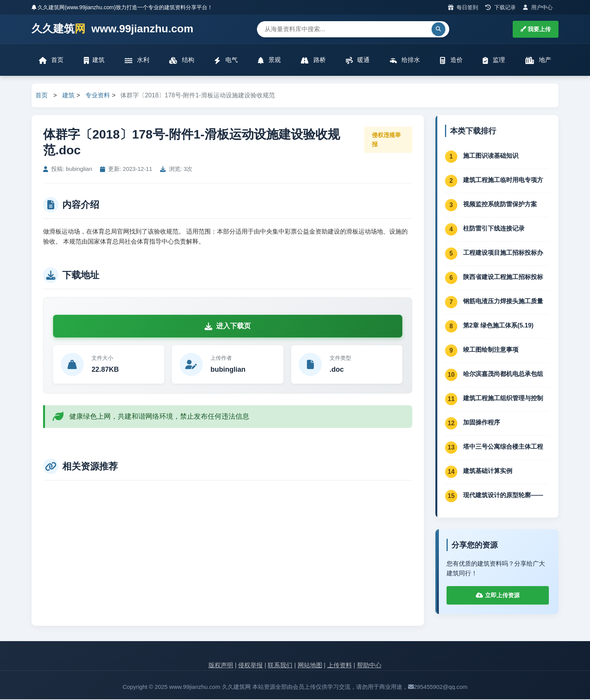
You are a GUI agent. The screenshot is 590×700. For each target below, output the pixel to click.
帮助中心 (369, 666)
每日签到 (463, 7)
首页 (52, 61)
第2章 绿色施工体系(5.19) (498, 326)
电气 (226, 61)
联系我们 (280, 666)
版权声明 (221, 666)
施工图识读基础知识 (491, 156)
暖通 (358, 61)
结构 (182, 61)
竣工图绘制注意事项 (491, 350)
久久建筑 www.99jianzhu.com (112, 29)
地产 (538, 61)
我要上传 (536, 29)
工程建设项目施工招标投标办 (503, 253)
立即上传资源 (497, 596)
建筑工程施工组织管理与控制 (503, 399)
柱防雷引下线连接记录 (494, 229)
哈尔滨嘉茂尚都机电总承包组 (503, 375)
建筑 (94, 61)
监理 (493, 61)
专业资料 (98, 96)
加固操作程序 (482, 423)
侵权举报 (250, 666)
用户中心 (538, 7)
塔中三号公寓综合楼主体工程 (503, 447)
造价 (451, 61)
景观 (269, 61)
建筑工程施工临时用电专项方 (503, 181)
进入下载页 (228, 327)
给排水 (405, 61)
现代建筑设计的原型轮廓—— (503, 496)
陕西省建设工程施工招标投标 (503, 278)
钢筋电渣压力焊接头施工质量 (503, 302)
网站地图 (310, 666)
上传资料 (340, 666)
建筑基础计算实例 (488, 472)
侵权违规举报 (386, 140)
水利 (137, 61)
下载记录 (501, 7)
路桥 (313, 61)
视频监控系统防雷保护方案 (500, 205)
